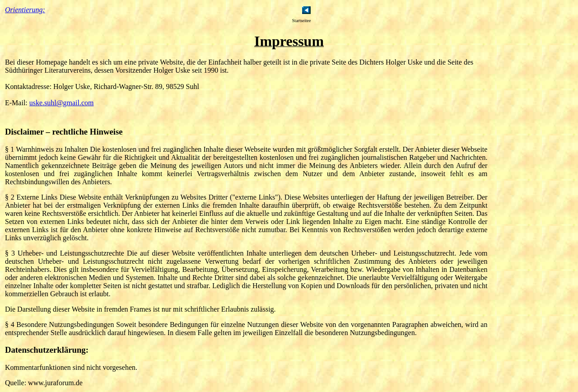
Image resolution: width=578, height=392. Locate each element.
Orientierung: (25, 10)
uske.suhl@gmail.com (62, 103)
